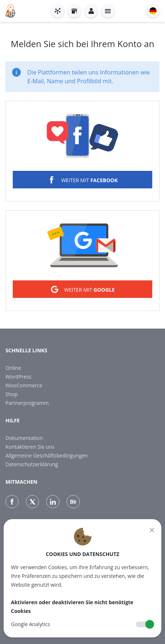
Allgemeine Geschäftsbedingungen (47, 455)
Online (13, 368)
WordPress (18, 377)
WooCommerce (24, 385)
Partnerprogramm (27, 403)
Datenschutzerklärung (32, 464)
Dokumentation (24, 438)
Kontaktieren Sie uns (30, 447)
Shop (11, 394)
